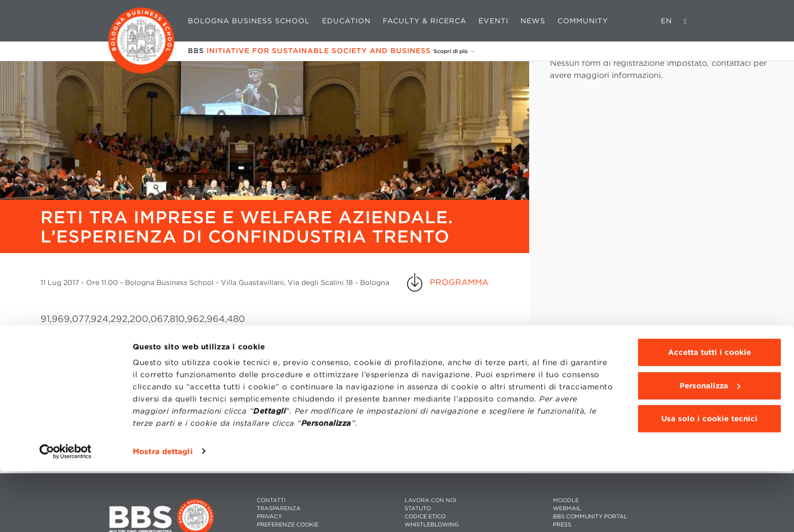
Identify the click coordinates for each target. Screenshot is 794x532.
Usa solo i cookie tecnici (709, 480)
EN (666, 21)
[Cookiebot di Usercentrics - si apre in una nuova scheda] (66, 512)
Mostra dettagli (163, 512)
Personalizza (710, 446)
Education (346, 21)
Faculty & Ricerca (425, 21)
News (533, 21)
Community (583, 21)
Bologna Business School (249, 21)
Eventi (493, 21)
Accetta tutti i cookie (709, 414)
